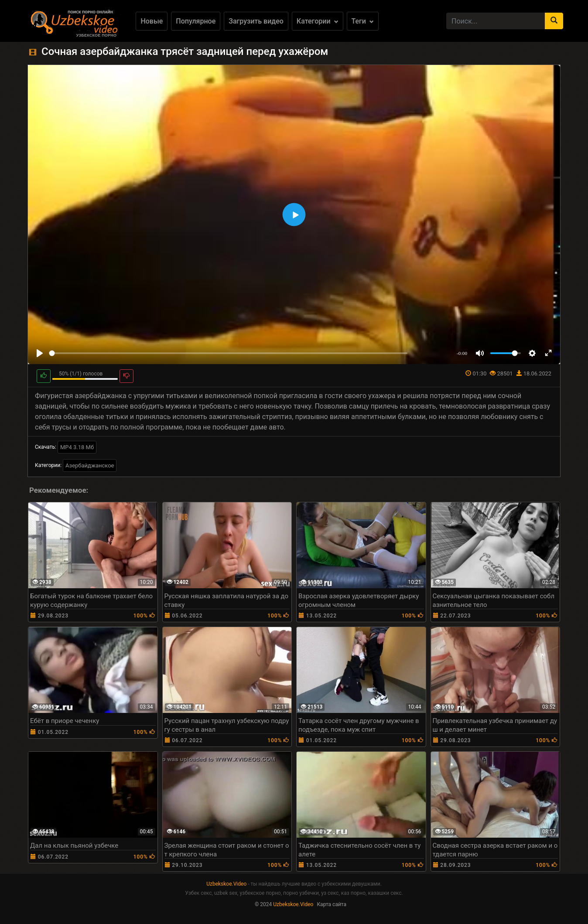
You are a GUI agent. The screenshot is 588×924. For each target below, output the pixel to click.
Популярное (196, 21)
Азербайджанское (90, 465)
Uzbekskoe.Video (226, 884)
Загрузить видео (256, 21)
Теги (363, 21)
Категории (318, 21)
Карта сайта (332, 904)
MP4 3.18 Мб (77, 447)
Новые (152, 21)
